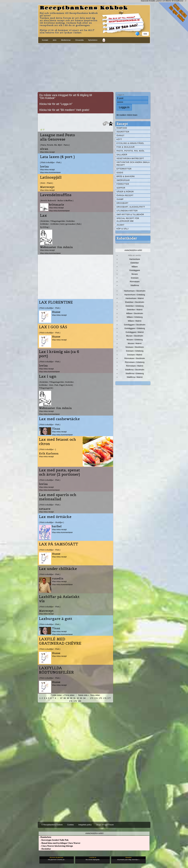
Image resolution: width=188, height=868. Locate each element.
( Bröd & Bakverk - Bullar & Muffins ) (57, 200)
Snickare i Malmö (135, 355)
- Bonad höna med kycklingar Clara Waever (60, 843)
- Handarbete (45, 837)
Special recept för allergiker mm (128, 220)
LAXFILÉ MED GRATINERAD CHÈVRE (60, 641)
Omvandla (79, 40)
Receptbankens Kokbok (84, 8)
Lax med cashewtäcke (59, 419)
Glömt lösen (132, 115)
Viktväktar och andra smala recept (133, 164)
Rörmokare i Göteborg (135, 362)
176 (105, 698)
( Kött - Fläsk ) (47, 183)
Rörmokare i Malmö (135, 366)
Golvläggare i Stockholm (135, 325)
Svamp (120, 199)
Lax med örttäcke (55, 517)
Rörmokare (135, 282)
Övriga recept (125, 196)
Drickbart (123, 203)
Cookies (70, 825)
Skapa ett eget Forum (105, 825)
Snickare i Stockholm (135, 347)
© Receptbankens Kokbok (52, 825)
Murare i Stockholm (135, 336)
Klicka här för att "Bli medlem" (57, 110)
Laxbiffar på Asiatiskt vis (59, 599)
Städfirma (135, 285)
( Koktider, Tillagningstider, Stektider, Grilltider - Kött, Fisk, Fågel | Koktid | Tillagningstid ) (57, 385)
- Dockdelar (45, 849)
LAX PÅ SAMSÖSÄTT (59, 544)
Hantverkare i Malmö (135, 298)
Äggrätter (123, 132)
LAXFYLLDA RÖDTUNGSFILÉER (56, 670)
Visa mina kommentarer (50, 172)
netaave (45, 509)
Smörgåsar (123, 180)
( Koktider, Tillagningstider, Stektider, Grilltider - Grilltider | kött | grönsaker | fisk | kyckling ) (61, 224)
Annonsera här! (133, 250)
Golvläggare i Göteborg (135, 328)
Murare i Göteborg (135, 340)
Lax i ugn (48, 376)
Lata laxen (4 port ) (57, 157)
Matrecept (47, 187)
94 (84, 698)
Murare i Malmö (135, 343)
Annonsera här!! (94, 833)
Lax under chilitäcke (58, 569)
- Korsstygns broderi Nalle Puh (54, 840)
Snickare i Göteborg (135, 351)
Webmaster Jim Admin (56, 247)
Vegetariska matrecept (130, 158)
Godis (120, 173)
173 (92, 698)
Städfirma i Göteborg (135, 373)
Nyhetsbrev (93, 40)
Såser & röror (125, 192)
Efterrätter (124, 169)
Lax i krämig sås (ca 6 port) (59, 354)
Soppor (121, 188)
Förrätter (123, 184)
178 (71, 701)
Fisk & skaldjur (126, 147)
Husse (56, 312)
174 (96, 698)
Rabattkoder (127, 238)
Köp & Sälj (123, 229)
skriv (55, 40)
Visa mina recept (47, 152)
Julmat (121, 225)
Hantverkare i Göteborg (135, 295)
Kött (119, 139)
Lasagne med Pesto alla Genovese (57, 137)
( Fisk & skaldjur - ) (47, 449)
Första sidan (56, 695)
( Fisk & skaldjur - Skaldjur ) (51, 522)
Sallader (122, 155)
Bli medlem (121, 115)
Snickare (135, 278)
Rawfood (122, 128)
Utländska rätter (127, 211)
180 (79, 701)
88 (65, 698)
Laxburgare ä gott (56, 619)
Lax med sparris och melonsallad (58, 497)
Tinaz (56, 429)
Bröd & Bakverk (126, 176)
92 (78, 698)
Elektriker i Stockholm (135, 302)
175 (100, 698)
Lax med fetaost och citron (57, 442)
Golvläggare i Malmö (135, 332)
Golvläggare (135, 270)
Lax (43, 215)
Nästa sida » (84, 695)
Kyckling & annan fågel (130, 143)
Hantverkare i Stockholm (135, 291)
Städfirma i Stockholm (135, 370)
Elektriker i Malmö (135, 310)
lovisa (44, 166)
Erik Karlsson (49, 453)
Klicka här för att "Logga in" (56, 104)
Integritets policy (85, 825)
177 (109, 698)
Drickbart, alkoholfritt (131, 207)
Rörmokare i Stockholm (135, 358)
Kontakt (45, 40)
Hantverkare (135, 259)
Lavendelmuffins (56, 195)
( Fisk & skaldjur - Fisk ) (51, 162)
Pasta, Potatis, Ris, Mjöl (131, 151)
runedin (58, 578)
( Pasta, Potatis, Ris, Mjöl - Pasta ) (55, 145)
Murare (135, 274)
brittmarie (56, 205)
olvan (44, 149)
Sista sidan (95, 695)
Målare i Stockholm (135, 313)
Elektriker (135, 263)
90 (71, 698)
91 (74, 698)
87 (61, 698)
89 (68, 698)
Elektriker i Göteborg (135, 306)
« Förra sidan (69, 695)
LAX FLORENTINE (56, 302)
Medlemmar (66, 40)
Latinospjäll (51, 177)
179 (75, 701)
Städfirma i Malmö (135, 377)
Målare (135, 267)
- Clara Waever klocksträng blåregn (56, 846)
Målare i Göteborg (135, 317)
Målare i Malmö (135, 321)
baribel (57, 526)
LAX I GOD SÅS (53, 327)
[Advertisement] (94, 67)
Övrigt (121, 136)
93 (81, 698)
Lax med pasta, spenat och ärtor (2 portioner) (59, 472)
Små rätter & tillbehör (130, 215)
